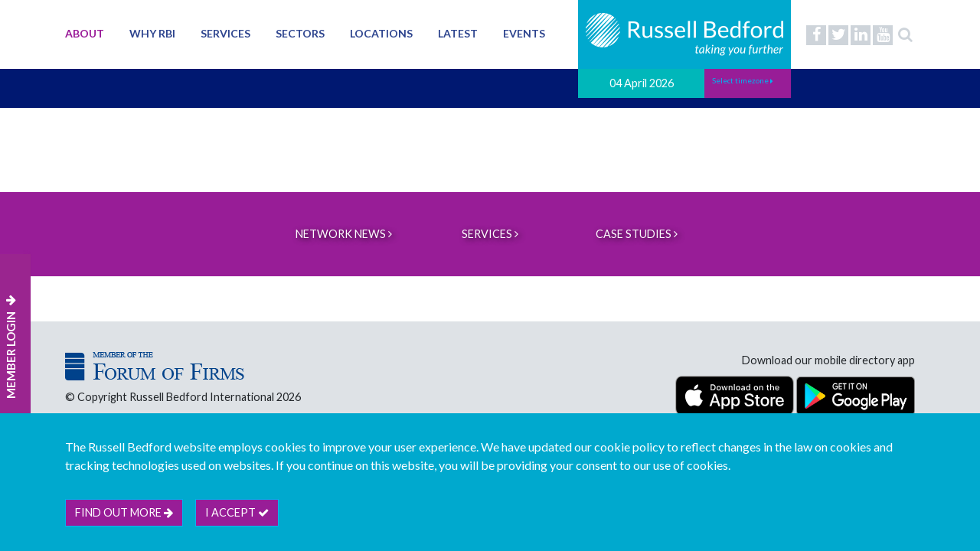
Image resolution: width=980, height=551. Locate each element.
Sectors (300, 33)
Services (225, 33)
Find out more (124, 512)
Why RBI (152, 33)
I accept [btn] (237, 512)
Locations (381, 33)
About (85, 33)
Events (524, 33)
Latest (458, 33)
